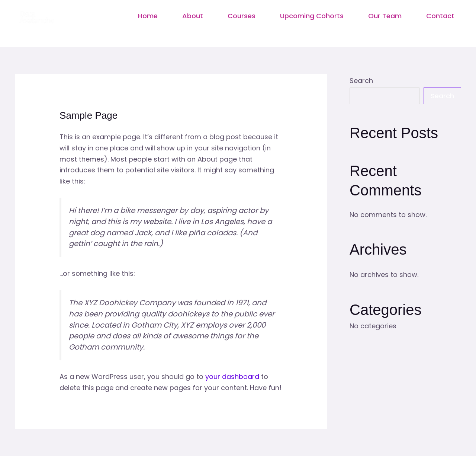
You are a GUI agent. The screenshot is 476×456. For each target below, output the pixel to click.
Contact (440, 16)
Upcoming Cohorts (312, 16)
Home (148, 16)
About (193, 16)
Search (361, 81)
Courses (242, 16)
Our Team (385, 16)
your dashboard (232, 377)
